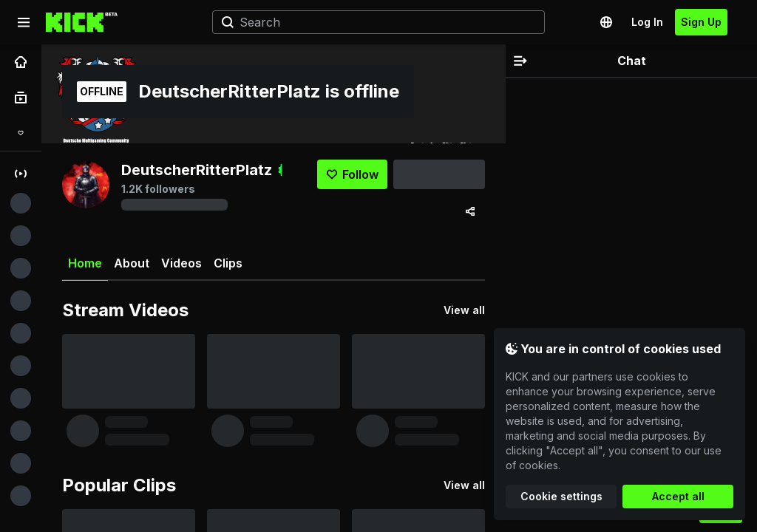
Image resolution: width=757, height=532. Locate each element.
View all (464, 310)
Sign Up (701, 22)
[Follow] (352, 174)
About (132, 263)
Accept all (678, 496)
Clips (228, 263)
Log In (647, 22)
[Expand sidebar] (24, 22)
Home (85, 269)
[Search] (373, 22)
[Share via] (470, 211)
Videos (181, 263)
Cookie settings (561, 496)
